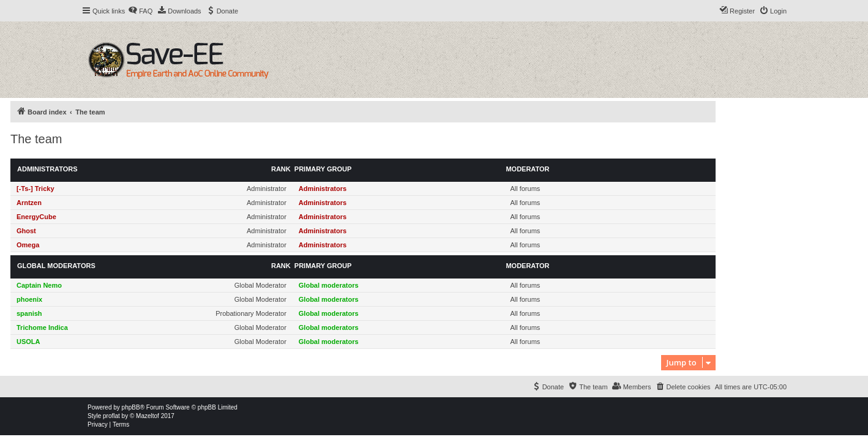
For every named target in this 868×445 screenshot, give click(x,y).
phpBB (131, 407)
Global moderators (56, 266)
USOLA (28, 342)
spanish (29, 313)
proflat (111, 416)
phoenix (29, 299)
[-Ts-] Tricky (36, 189)
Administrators (47, 169)
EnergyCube (36, 217)
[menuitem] (140, 11)
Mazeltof (148, 416)
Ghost (26, 231)
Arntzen (29, 203)
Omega (28, 245)
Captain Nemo (39, 285)
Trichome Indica (42, 327)
